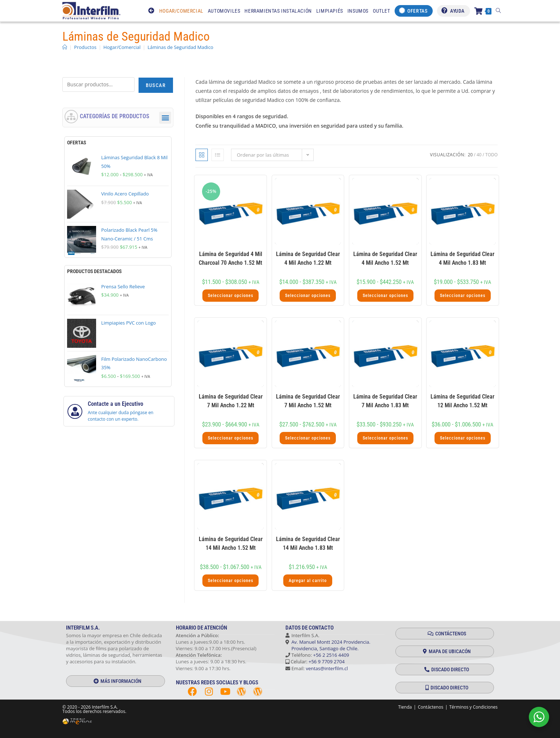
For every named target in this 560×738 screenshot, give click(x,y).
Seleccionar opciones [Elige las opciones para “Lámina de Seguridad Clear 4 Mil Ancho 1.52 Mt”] (385, 296)
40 (479, 155)
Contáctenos (431, 707)
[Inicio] (65, 47)
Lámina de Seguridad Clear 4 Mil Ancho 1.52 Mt (385, 258)
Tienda (405, 707)
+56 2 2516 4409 (331, 655)
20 (470, 155)
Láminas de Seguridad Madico (181, 47)
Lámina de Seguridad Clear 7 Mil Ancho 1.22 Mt (231, 401)
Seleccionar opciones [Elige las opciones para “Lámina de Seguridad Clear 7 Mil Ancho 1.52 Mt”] (308, 438)
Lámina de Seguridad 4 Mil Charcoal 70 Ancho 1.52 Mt (230, 258)
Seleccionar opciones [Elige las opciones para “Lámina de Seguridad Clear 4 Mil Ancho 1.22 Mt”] (308, 296)
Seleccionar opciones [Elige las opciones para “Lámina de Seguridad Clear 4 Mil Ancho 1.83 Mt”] (463, 296)
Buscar (156, 85)
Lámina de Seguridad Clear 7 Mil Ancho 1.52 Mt (308, 401)
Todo (491, 155)
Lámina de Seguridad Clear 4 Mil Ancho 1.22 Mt (308, 258)
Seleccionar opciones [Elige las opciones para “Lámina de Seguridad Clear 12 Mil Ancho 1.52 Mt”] (463, 438)
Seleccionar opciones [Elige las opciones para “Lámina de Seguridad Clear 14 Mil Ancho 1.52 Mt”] (230, 581)
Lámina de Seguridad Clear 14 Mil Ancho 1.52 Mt (231, 543)
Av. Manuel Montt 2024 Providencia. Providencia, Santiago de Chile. (328, 645)
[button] (165, 118)
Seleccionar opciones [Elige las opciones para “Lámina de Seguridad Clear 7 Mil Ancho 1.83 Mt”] (385, 438)
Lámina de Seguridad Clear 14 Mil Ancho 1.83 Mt (308, 543)
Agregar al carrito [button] (308, 581)
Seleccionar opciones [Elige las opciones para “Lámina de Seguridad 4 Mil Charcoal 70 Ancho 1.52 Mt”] (230, 296)
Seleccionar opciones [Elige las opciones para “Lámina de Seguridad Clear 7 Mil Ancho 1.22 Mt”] (230, 438)
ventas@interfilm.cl (327, 668)
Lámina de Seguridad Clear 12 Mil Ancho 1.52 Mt (462, 401)
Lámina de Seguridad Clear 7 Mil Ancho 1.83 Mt (385, 401)
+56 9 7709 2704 (327, 661)
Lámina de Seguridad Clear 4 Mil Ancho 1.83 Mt (462, 258)
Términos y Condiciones (473, 707)
